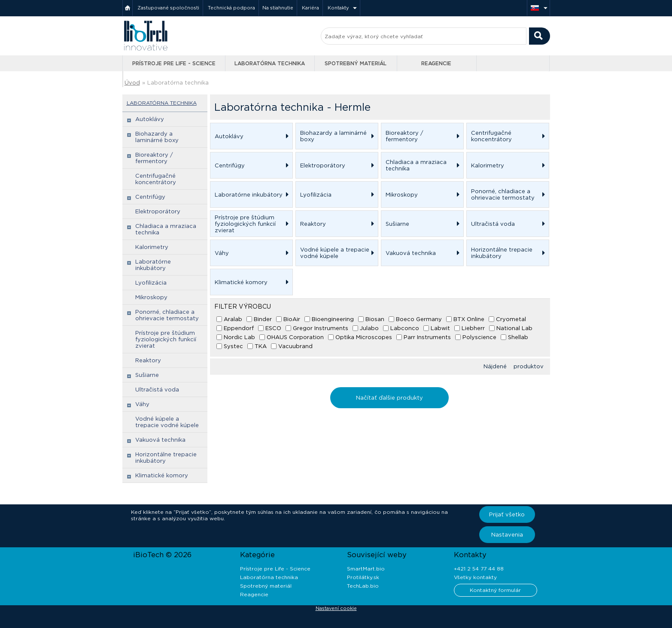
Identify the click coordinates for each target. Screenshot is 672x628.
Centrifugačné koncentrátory (156, 179)
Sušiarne (147, 375)
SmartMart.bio (366, 569)
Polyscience (479, 337)
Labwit (440, 328)
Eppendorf (239, 328)
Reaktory (148, 360)
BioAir (292, 319)
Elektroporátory (158, 211)
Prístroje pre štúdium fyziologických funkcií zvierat (166, 339)
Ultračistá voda (157, 390)
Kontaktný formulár (495, 590)
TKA (261, 346)
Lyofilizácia (151, 283)
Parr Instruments (427, 337)
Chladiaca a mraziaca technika (166, 229)
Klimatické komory (162, 475)
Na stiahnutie (278, 8)
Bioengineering (333, 319)
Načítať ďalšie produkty (389, 398)
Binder (263, 319)
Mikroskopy (151, 297)
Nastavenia (507, 535)
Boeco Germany (419, 319)
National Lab (514, 328)
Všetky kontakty (475, 577)
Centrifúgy (150, 197)
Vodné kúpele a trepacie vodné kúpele (167, 422)
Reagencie (436, 63)
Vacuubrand (295, 346)
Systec (233, 346)
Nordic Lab (239, 337)
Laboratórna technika (270, 63)
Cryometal (511, 319)
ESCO (273, 328)
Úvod (132, 83)
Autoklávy (150, 119)
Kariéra (310, 8)
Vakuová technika (160, 440)
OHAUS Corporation (295, 337)
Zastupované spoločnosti (168, 8)
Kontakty (338, 8)
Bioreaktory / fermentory (154, 158)
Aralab (233, 319)
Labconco (405, 328)
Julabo (369, 328)
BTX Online (469, 319)
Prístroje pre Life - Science (174, 63)
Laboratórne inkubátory (153, 265)
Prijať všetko (507, 514)
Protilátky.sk (363, 577)
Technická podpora (231, 8)
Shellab (518, 337)
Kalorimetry (152, 247)
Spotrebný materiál (356, 63)
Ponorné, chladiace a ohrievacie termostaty (167, 315)
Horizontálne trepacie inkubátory (166, 458)
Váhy (142, 404)
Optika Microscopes (364, 337)
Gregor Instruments (321, 328)
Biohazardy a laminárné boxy (157, 137)
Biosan (375, 319)
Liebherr (473, 328)
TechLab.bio (363, 586)
